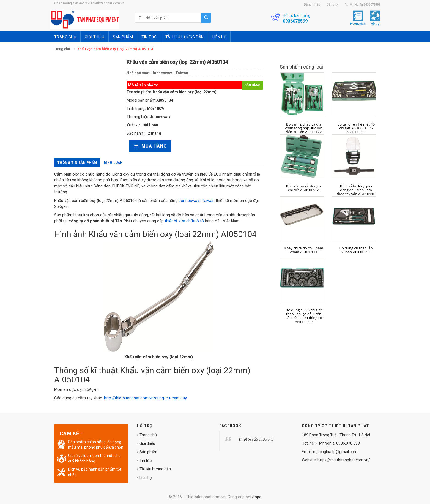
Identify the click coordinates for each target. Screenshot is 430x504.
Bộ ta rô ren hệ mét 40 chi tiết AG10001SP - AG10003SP (356, 128)
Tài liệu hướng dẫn (155, 469)
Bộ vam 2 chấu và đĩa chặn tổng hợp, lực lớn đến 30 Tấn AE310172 (304, 128)
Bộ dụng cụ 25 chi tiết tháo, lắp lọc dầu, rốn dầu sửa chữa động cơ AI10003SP (304, 316)
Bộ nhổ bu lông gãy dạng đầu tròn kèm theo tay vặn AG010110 (356, 190)
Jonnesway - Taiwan (170, 73)
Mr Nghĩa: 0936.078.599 (339, 443)
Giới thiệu (147, 443)
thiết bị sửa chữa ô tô (184, 221)
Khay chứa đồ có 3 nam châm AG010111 (304, 250)
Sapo (257, 497)
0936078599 (295, 21)
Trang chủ (62, 49)
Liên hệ (146, 478)
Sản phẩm (148, 452)
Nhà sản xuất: (139, 73)
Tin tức (146, 461)
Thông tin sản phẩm (77, 163)
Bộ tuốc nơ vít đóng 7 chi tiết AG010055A (304, 188)
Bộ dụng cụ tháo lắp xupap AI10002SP (356, 250)
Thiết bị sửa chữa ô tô (256, 439)
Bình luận (113, 163)
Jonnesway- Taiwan (197, 201)
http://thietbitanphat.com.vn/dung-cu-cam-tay (145, 398)
